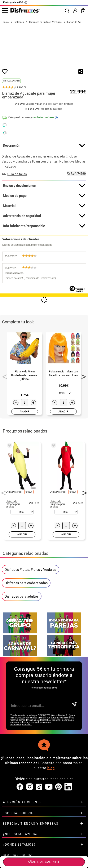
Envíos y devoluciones (44, 208)
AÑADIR (25, 433)
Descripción (44, 167)
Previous (3, 397)
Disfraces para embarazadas (26, 605)
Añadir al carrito (43, 862)
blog (51, 790)
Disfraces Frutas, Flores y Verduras (30, 591)
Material (44, 228)
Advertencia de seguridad (44, 238)
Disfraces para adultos (22, 618)
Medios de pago (44, 218)
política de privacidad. (21, 746)
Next (82, 397)
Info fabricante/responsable (44, 248)
